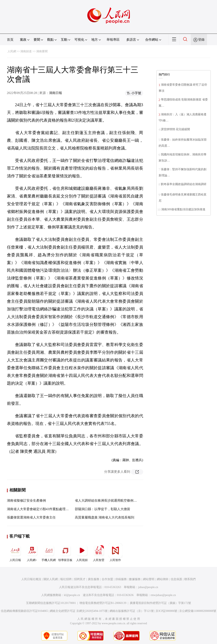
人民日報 (15, 552)
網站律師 (162, 579)
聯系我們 (190, 579)
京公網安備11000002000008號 (198, 611)
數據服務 (135, 579)
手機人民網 (49, 552)
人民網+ (32, 552)
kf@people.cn (72, 595)
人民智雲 (99, 552)
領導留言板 (65, 552)
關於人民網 (51, 579)
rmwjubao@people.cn (163, 595)
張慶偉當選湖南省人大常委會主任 (31, 517)
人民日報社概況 (31, 579)
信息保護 (176, 579)
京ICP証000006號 (166, 611)
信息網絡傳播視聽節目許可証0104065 (24, 611)
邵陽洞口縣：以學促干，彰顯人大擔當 (103, 509)
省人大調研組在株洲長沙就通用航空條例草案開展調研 (114, 500)
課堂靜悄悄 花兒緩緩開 (176, 129)
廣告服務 (94, 579)
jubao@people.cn (148, 587)
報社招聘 (66, 579)
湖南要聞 (42, 51)
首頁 (10, 40)
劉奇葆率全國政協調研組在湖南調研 (184, 184)
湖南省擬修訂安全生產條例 (26, 500)
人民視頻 (82, 552)
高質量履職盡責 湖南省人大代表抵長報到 (105, 517)
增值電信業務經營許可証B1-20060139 (103, 603)
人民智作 (115, 552)
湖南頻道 (26, 51)
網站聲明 (149, 579)
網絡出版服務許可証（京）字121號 (132, 611)
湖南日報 (56, 93)
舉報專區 (113, 40)
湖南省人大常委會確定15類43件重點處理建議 (39, 509)
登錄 (201, 40)
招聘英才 (80, 579)
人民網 (12, 51)
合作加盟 (107, 579)
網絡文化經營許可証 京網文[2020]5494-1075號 (79, 611)
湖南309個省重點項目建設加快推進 (183, 209)
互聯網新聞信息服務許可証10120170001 (51, 603)
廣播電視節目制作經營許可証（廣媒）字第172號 (160, 603)
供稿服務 (121, 579)
